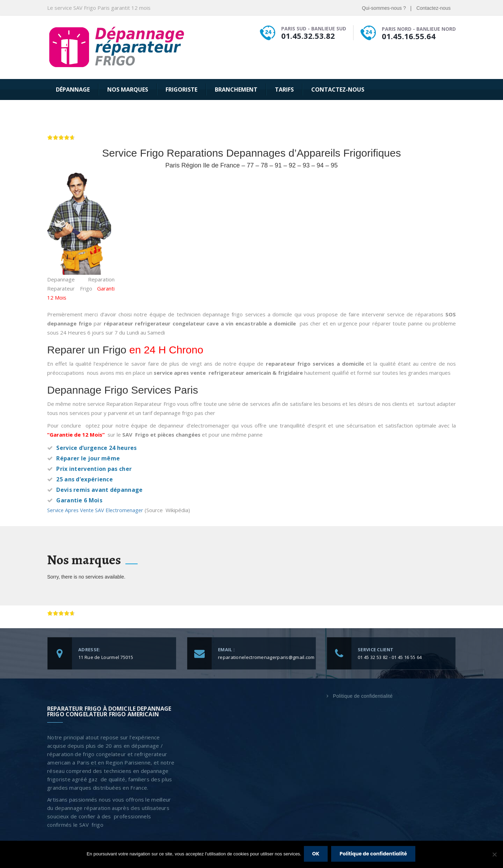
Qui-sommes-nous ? (384, 8)
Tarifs (284, 89)
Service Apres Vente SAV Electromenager (98, 510)
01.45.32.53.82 (308, 36)
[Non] (494, 855)
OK (317, 855)
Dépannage (73, 89)
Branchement (236, 89)
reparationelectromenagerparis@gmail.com (266, 657)
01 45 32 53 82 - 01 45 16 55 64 (390, 657)
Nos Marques (128, 89)
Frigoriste (181, 89)
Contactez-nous (433, 8)
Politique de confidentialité (363, 696)
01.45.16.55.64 (409, 36)
